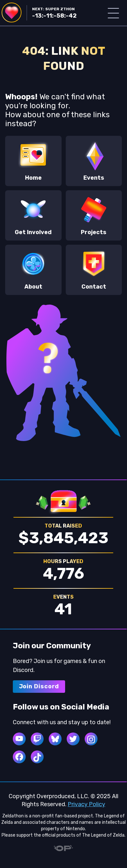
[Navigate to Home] (12, 12)
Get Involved (33, 215)
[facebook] (19, 757)
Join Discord (39, 686)
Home (33, 160)
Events (94, 160)
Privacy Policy (86, 804)
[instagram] (91, 739)
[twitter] (73, 739)
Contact (94, 269)
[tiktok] (37, 757)
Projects (94, 215)
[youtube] (19, 739)
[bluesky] (55, 739)
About (33, 269)
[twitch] (37, 739)
